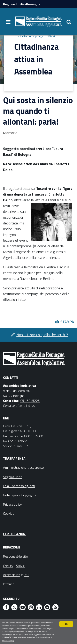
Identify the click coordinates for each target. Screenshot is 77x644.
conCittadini (23, 36)
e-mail (18, 446)
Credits (8, 566)
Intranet (9, 584)
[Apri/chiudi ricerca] (69, 22)
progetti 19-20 (46, 36)
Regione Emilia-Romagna (22, 4)
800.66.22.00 (34, 436)
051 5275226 (30, 401)
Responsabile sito (16, 556)
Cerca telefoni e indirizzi (20, 406)
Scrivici (21, 566)
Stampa (67, 322)
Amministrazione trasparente (23, 467)
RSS (26, 575)
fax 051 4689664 (15, 441)
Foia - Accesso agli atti (19, 486)
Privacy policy (8, 640)
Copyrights (29, 495)
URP (6, 418)
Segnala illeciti (13, 477)
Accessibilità (12, 575)
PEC (29, 446)
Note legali (10, 495)
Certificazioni (15, 534)
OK (66, 624)
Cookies (9, 513)
